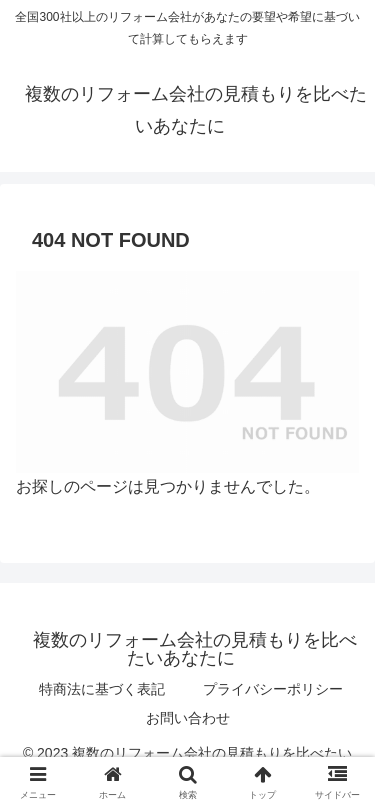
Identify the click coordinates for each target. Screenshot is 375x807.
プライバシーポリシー (273, 689)
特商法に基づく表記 (102, 689)
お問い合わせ (188, 718)
